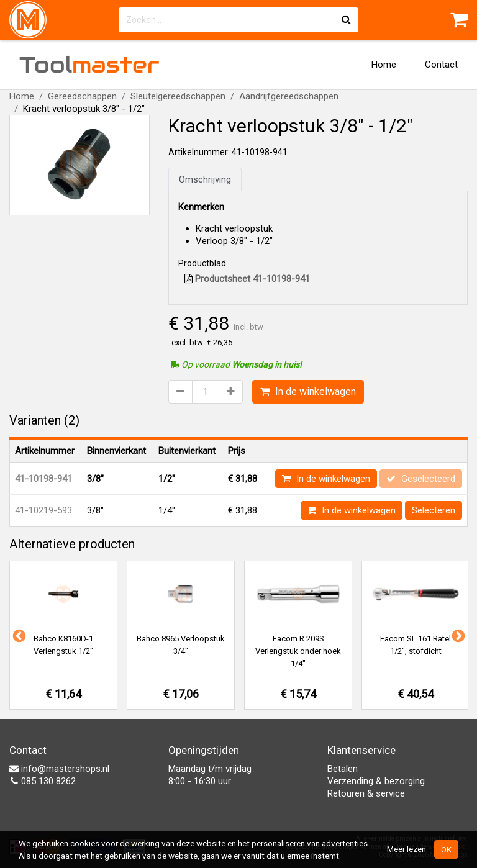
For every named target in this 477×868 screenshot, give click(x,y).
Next (457, 635)
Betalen (343, 769)
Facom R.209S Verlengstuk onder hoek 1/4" (298, 651)
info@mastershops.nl (59, 769)
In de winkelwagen (308, 391)
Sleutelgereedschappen (178, 96)
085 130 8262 (43, 781)
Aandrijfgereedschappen (289, 96)
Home (384, 65)
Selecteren (434, 510)
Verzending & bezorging (376, 781)
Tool (89, 65)
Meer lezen (407, 849)
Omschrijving (205, 179)
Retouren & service (366, 793)
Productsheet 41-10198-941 (247, 279)
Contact (441, 65)
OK (446, 849)
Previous (18, 635)
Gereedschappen (82, 96)
